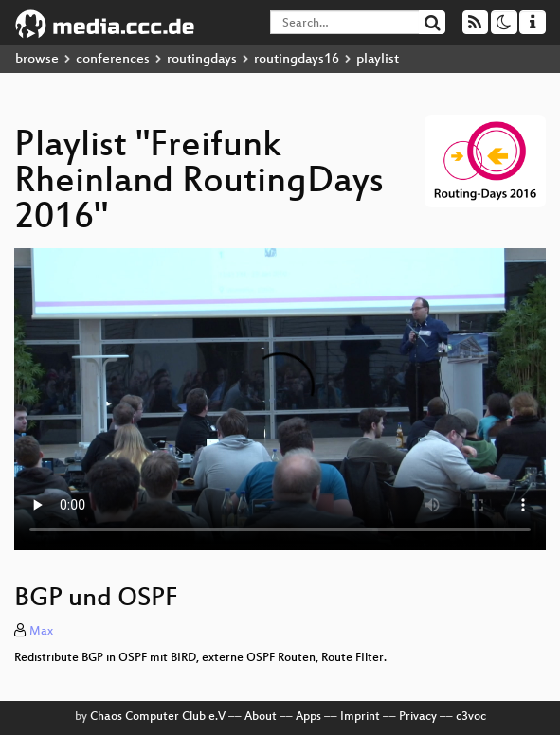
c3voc (471, 717)
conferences (113, 59)
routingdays (202, 59)
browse (37, 59)
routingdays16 (297, 59)
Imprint (360, 717)
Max (41, 632)
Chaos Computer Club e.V (158, 717)
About (261, 717)
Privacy (418, 717)
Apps (308, 717)
